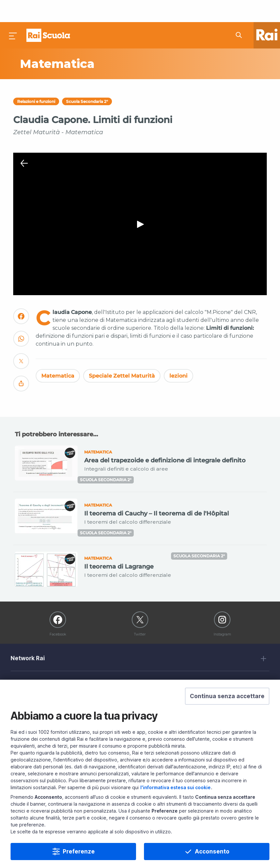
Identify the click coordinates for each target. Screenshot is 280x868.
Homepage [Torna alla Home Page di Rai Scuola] (48, 13)
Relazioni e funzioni (36, 80)
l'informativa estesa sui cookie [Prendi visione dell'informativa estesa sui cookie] (175, 787)
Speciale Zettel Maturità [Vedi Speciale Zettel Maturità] (122, 354)
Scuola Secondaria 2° (87, 80)
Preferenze (79, 852)
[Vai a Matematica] (78, 42)
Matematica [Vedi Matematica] (58, 354)
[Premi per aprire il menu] (13, 13)
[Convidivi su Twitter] (21, 342)
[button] (227, 696)
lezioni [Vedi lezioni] (178, 354)
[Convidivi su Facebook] (21, 297)
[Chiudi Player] (24, 141)
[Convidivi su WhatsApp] (21, 319)
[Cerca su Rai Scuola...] (241, 13)
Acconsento (212, 852)
